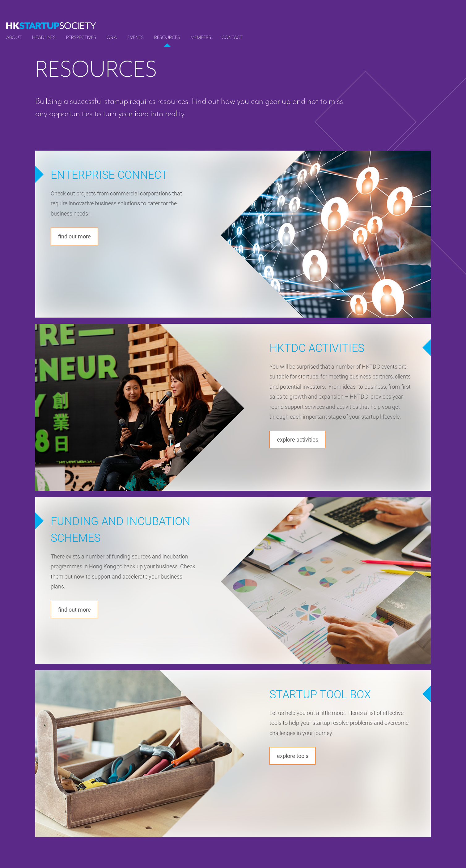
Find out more (76, 237)
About (14, 37)
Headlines (44, 37)
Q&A (112, 37)
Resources (167, 37)
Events (136, 37)
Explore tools (294, 756)
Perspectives (81, 37)
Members (201, 37)
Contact (232, 37)
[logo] (51, 26)
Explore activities (299, 440)
